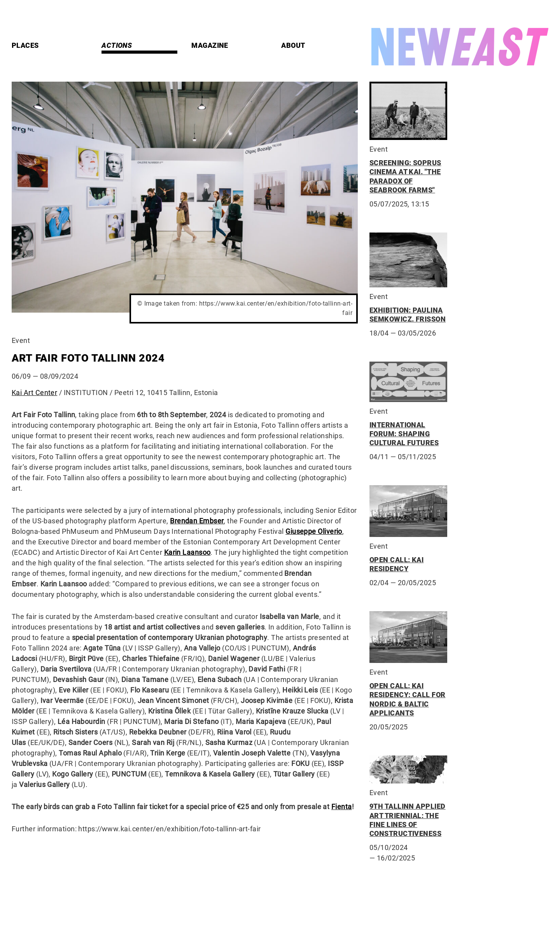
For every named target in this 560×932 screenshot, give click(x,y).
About (293, 45)
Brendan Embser (197, 521)
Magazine (210, 45)
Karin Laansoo (187, 552)
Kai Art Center (34, 393)
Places (25, 45)
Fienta (342, 807)
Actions (117, 45)
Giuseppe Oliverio (314, 531)
